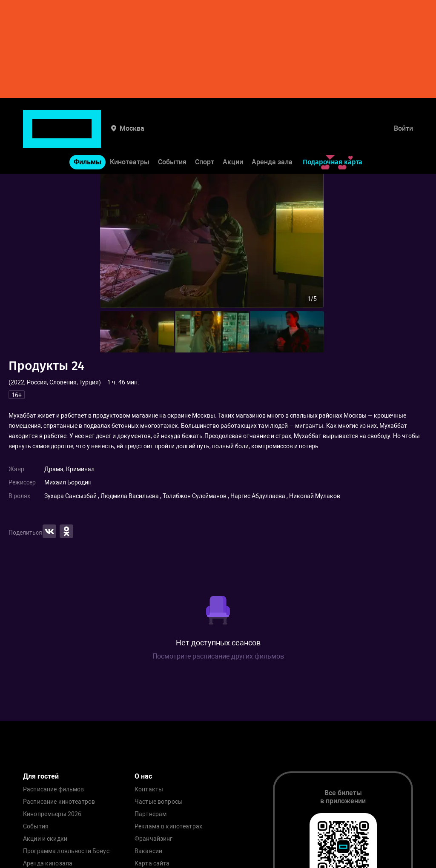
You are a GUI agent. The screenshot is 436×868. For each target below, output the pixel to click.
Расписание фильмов (54, 789)
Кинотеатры (130, 136)
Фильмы (87, 136)
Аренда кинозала (48, 864)
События (172, 136)
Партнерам (151, 814)
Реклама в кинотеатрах (168, 826)
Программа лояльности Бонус (66, 851)
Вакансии (148, 851)
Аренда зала (272, 136)
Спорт (205, 136)
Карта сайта (152, 864)
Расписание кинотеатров (59, 802)
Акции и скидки (45, 839)
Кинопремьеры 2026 (52, 814)
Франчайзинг (154, 839)
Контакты (149, 789)
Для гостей (41, 776)
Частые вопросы (159, 802)
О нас (143, 776)
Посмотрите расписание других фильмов (218, 656)
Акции (233, 136)
